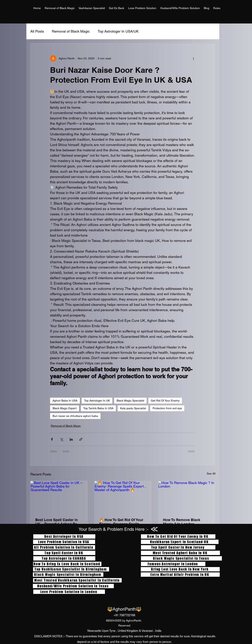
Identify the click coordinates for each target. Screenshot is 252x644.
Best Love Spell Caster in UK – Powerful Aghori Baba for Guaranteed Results (58, 522)
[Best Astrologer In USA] (64, 536)
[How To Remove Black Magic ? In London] (187, 497)
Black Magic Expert (65, 408)
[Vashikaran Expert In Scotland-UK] (180, 542)
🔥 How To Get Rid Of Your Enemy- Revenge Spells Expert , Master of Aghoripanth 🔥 (121, 522)
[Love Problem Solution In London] (69, 592)
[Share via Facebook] (52, 439)
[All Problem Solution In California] (64, 547)
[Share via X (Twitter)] (62, 439)
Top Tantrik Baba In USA (98, 408)
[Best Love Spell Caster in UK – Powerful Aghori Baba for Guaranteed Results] (59, 497)
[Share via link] (81, 439)
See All (211, 474)
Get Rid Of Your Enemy (165, 401)
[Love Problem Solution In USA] (64, 542)
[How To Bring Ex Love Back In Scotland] (67, 564)
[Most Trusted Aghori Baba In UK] (180, 553)
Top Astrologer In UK (97, 401)
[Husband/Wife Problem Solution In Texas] (73, 586)
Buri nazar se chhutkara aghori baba (75, 416)
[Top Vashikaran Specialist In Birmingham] (71, 569)
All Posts (37, 31)
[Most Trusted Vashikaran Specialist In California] (77, 580)
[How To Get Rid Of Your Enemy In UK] (178, 536)
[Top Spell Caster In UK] (64, 553)
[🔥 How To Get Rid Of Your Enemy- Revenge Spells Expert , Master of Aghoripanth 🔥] (123, 497)
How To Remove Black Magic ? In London (182, 522)
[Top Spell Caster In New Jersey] (178, 547)
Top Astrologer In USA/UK (118, 31)
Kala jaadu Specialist (133, 408)
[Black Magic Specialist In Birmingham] (68, 575)
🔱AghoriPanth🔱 (124, 609)
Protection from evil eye (167, 408)
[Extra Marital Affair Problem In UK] (180, 575)
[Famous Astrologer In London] (173, 564)
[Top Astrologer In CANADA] (64, 558)
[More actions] (193, 58)
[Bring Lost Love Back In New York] (180, 569)
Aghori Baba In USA (65, 401)
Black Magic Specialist (130, 401)
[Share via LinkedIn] (71, 439)
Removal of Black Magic (71, 31)
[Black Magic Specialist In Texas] (181, 558)
